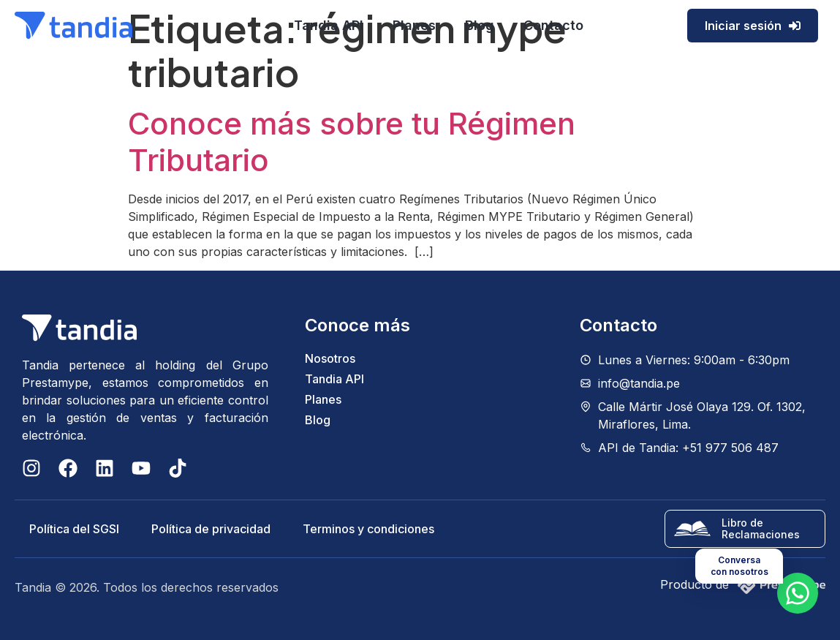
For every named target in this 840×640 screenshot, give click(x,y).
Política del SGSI (74, 529)
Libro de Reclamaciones (761, 528)
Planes (414, 25)
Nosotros (330, 358)
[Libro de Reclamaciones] (692, 529)
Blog (480, 25)
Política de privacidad (211, 529)
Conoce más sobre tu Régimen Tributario (352, 142)
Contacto (553, 25)
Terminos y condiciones (368, 529)
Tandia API (329, 25)
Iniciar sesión (753, 26)
